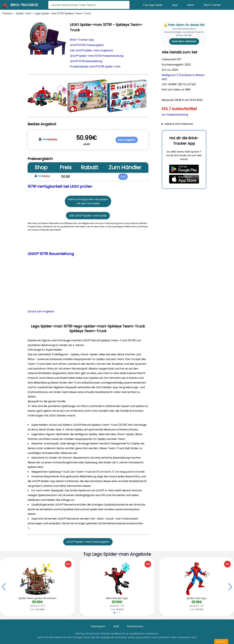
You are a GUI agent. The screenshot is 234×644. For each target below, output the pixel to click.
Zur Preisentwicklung (175, 115)
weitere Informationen (179, 124)
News (191, 5)
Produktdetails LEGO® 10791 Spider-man (95, 67)
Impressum (98, 626)
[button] (230, 587)
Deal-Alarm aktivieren (184, 41)
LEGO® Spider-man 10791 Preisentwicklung (97, 56)
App (175, 5)
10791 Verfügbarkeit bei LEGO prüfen (60, 186)
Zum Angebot (127, 140)
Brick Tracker (212, 5)
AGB (116, 626)
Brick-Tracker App (82, 40)
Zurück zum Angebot (41, 311)
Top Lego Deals (153, 5)
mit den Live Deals (88, 203)
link (123, 177)
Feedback (221, 641)
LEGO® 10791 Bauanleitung (86, 61)
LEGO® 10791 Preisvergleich (87, 45)
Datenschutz (135, 626)
